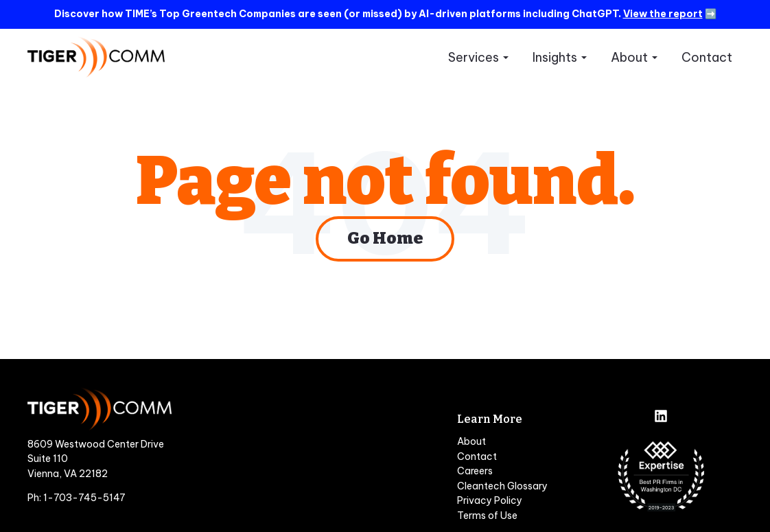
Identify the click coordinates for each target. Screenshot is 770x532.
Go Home (385, 238)
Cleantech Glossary (502, 486)
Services (474, 57)
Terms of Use (487, 516)
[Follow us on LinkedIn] (661, 417)
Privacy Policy (490, 500)
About (629, 57)
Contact (707, 57)
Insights (555, 57)
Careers (475, 471)
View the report (663, 14)
